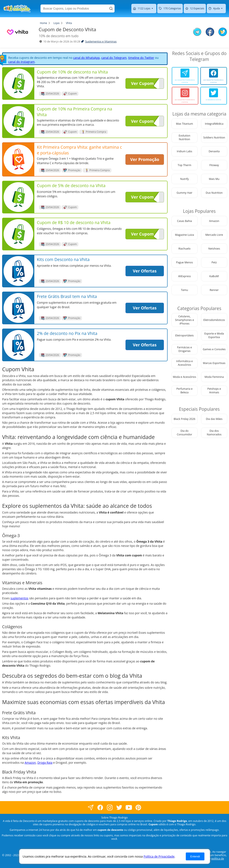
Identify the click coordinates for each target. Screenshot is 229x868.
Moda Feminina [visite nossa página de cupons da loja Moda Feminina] (214, 377)
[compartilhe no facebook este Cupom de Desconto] (210, 32)
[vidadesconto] (214, 96)
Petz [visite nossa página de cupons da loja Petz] (214, 262)
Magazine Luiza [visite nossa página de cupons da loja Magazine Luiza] (185, 235)
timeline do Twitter (141, 58)
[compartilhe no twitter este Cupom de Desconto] (223, 35)
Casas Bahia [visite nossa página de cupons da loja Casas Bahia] (185, 221)
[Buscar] (111, 8)
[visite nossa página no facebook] (91, 807)
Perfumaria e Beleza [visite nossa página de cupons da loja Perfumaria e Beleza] (185, 391)
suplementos (19, 598)
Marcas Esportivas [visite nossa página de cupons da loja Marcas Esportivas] (214, 363)
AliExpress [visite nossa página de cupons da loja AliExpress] (185, 276)
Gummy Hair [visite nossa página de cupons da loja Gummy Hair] (185, 193)
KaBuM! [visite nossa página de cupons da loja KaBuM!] (214, 276)
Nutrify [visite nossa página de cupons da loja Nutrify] (185, 179)
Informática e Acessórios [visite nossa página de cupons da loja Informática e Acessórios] (185, 363)
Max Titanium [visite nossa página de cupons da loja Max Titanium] (185, 124)
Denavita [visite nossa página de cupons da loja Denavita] (214, 151)
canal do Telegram (114, 58)
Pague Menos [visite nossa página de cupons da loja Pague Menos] (184, 262)
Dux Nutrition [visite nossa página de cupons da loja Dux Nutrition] (214, 193)
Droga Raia (45, 763)
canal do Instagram (22, 62)
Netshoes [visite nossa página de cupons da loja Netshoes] (214, 249)
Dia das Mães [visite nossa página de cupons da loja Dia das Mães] (214, 419)
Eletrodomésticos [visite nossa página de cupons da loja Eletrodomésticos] (214, 320)
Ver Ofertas (145, 271)
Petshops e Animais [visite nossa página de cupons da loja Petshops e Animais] (214, 391)
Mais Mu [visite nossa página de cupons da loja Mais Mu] (214, 179)
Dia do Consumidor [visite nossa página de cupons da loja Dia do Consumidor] (185, 433)
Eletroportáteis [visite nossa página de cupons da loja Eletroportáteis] (184, 335)
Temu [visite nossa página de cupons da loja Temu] (184, 290)
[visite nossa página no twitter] (119, 807)
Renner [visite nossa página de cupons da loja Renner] (214, 290)
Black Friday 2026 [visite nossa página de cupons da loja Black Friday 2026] (185, 419)
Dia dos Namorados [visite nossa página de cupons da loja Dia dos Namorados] (214, 433)
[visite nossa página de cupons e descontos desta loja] (18, 83)
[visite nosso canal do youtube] (129, 807)
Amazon (30, 763)
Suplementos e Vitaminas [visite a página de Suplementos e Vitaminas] (101, 42)
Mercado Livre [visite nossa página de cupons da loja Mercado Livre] (214, 235)
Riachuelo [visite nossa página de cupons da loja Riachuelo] (184, 249)
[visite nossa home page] (17, 8)
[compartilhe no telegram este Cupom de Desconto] (197, 32)
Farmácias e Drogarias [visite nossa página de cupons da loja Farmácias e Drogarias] (185, 349)
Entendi (195, 856)
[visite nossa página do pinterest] (138, 807)
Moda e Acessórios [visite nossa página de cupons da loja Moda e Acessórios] (185, 377)
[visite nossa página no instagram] (110, 807)
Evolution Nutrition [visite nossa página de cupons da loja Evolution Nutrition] (184, 137)
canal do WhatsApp (86, 58)
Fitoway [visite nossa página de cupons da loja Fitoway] (214, 165)
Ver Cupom (145, 83)
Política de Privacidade (159, 856)
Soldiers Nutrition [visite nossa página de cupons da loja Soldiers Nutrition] (214, 138)
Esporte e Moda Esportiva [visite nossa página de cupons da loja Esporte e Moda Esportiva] (214, 335)
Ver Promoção (145, 159)
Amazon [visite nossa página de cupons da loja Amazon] (214, 221)
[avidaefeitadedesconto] (185, 76)
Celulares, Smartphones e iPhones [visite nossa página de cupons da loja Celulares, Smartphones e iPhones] (184, 320)
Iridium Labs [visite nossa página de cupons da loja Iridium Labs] (184, 151)
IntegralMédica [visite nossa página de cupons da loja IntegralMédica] (214, 124)
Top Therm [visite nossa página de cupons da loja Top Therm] (185, 165)
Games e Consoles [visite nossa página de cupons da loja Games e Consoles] (214, 349)
